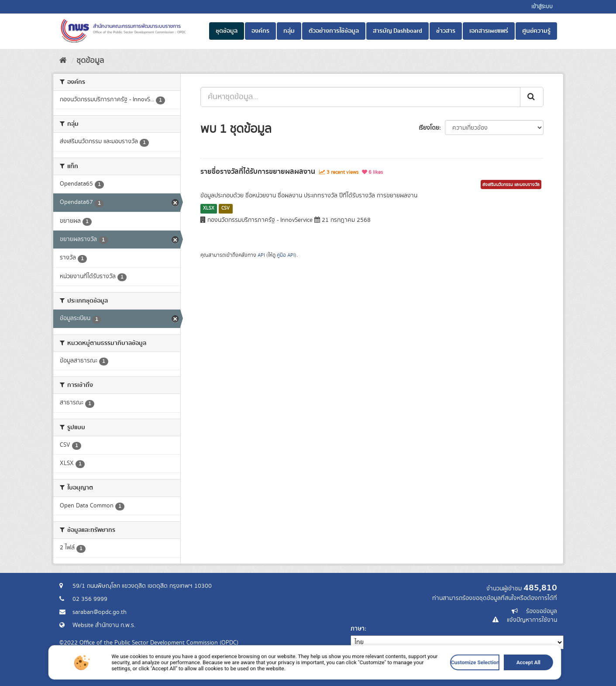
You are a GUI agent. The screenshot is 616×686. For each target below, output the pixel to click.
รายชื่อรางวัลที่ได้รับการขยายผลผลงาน (258, 172)
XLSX (209, 208)
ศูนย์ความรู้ (536, 31)
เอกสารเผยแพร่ (489, 31)
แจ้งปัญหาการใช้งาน (532, 620)
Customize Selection (401, 678)
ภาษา (358, 629)
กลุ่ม (289, 31)
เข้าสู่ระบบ (542, 7)
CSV (225, 208)
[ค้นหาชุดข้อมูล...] (360, 97)
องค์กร (260, 31)
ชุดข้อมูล (227, 31)
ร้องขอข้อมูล (542, 611)
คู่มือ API (286, 255)
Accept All (434, 678)
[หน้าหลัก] (63, 61)
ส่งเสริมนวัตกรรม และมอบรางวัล (511, 185)
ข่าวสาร (446, 31)
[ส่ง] (532, 97)
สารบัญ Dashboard (397, 31)
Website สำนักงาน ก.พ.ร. (104, 625)
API (261, 255)
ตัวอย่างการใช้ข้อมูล (334, 31)
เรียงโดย (429, 128)
